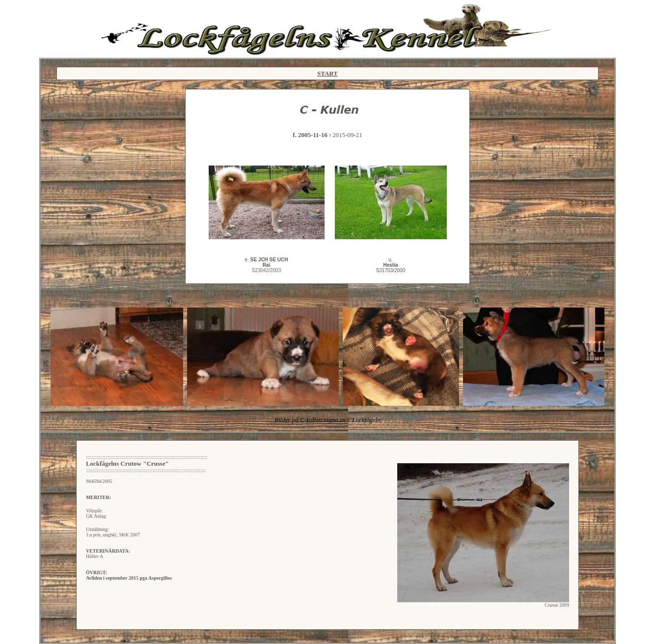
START (327, 73)
